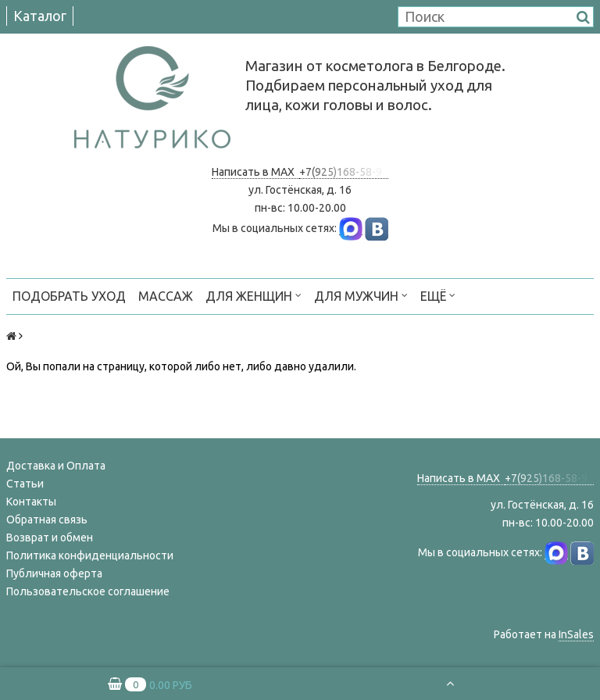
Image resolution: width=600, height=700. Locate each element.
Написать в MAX (255, 172)
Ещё (438, 295)
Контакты (31, 502)
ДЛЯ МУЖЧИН (361, 295)
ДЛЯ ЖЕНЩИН (254, 295)
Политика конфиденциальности (90, 555)
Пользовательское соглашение (88, 591)
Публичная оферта (54, 573)
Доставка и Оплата (56, 466)
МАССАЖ (166, 296)
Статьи (25, 484)
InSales (576, 634)
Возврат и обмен (50, 537)
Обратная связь (47, 520)
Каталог (40, 16)
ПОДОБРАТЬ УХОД (69, 296)
